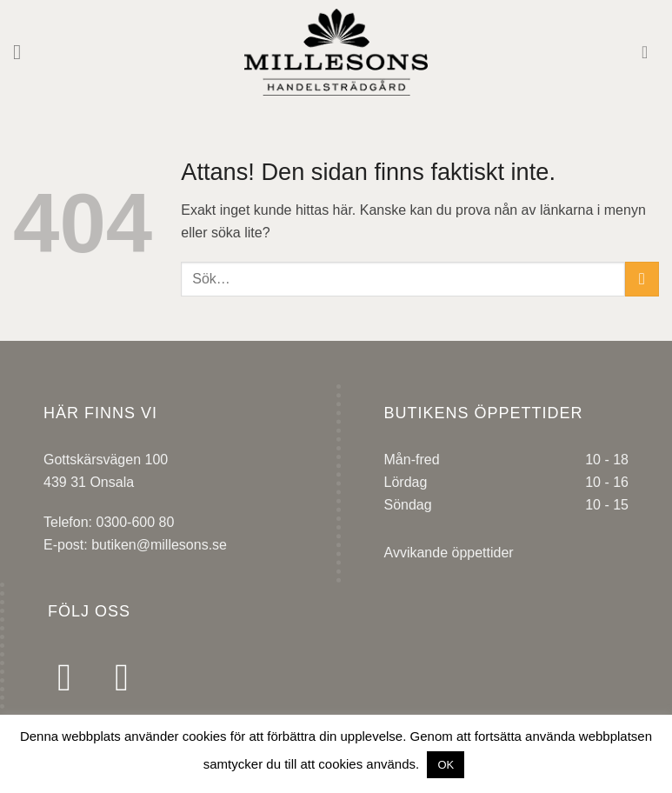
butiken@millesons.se (159, 545)
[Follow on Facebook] (77, 677)
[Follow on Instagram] (134, 677)
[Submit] (642, 279)
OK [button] (446, 765)
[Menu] (23, 52)
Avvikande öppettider (449, 553)
